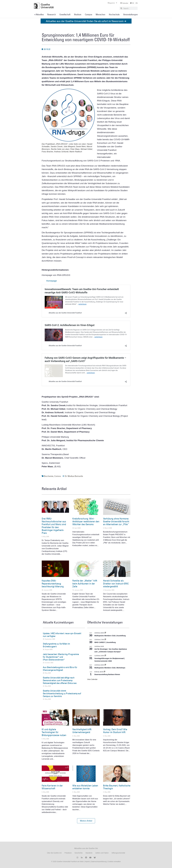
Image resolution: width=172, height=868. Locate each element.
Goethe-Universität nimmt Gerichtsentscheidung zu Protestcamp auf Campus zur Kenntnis (62, 693)
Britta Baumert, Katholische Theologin (117, 787)
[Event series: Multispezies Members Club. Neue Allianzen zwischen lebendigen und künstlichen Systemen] (105, 633)
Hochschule (114, 14)
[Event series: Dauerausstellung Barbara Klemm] (104, 672)
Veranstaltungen (131, 14)
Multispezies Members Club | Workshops (110, 668)
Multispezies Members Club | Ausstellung (110, 636)
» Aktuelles (39, 14)
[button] (86, 821)
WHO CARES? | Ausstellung (105, 642)
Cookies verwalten (114, 862)
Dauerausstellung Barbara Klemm (107, 674)
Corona (58, 476)
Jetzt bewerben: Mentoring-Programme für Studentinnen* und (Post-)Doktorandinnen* (61, 657)
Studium (78, 14)
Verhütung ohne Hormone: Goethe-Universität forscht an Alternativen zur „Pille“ (116, 521)
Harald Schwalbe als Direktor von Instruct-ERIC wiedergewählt (116, 583)
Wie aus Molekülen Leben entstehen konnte (85, 787)
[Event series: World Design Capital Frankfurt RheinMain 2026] (105, 665)
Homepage (52, 281)
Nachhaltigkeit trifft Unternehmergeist (82, 731)
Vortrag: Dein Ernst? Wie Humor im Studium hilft (115, 731)
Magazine (112, 3)
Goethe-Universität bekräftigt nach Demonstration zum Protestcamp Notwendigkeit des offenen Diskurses (60, 680)
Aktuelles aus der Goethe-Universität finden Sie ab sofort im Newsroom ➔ (86, 21)
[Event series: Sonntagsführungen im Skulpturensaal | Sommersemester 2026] (105, 656)
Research (52, 14)
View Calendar (92, 679)
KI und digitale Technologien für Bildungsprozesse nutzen (54, 732)
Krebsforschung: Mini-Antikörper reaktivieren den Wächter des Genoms (86, 521)
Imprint (87, 862)
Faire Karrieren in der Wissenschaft (52, 787)
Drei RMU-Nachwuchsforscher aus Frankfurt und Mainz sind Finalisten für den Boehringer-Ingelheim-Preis (54, 526)
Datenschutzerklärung (99, 862)
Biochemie (49, 476)
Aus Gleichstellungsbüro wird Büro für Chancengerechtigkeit (60, 669)
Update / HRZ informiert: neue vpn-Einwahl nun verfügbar (62, 635)
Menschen (100, 14)
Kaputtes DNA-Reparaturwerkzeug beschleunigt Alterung (53, 583)
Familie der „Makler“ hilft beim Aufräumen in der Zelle (85, 583)
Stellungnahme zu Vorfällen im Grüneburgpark (56, 645)
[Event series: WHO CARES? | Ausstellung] (105, 640)
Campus (89, 14)
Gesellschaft (65, 14)
